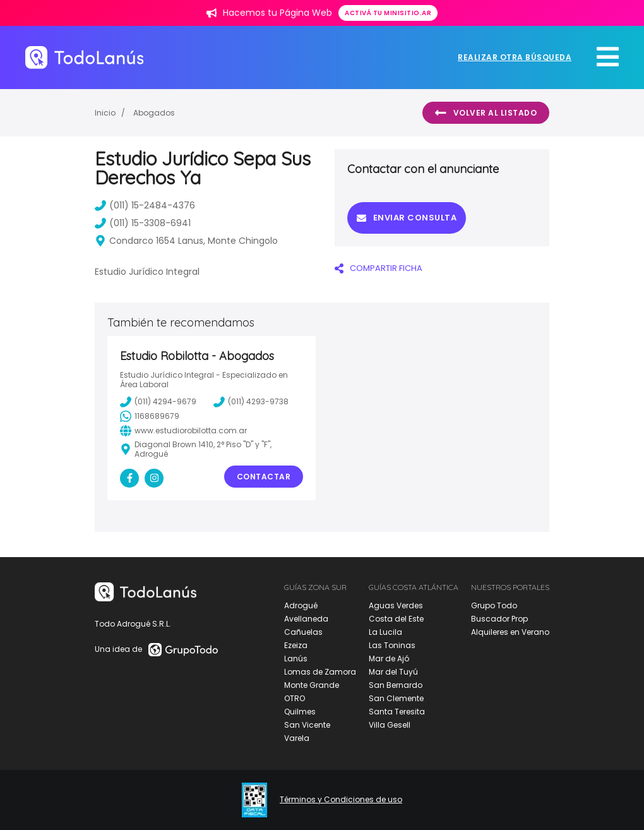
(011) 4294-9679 (158, 402)
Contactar (264, 477)
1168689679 (150, 416)
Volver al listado (486, 113)
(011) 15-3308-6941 (143, 223)
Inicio (105, 113)
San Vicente (307, 725)
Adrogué (301, 605)
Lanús (296, 659)
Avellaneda (306, 619)
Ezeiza (296, 645)
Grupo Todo (494, 605)
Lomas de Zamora (320, 672)
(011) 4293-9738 (251, 402)
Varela (297, 738)
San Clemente (396, 698)
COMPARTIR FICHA (379, 268)
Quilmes (300, 712)
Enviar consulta (407, 218)
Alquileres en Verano (510, 632)
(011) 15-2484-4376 (145, 205)
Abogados (154, 113)
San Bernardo (396, 685)
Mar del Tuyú (393, 672)
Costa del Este (396, 619)
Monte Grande (312, 685)
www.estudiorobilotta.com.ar (183, 431)
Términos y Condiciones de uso (341, 800)
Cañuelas (303, 632)
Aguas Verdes (396, 605)
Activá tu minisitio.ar (388, 13)
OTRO (295, 698)
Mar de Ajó (389, 659)
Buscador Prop (499, 619)
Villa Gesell (390, 725)
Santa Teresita (397, 712)
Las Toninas (392, 645)
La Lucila (385, 632)
